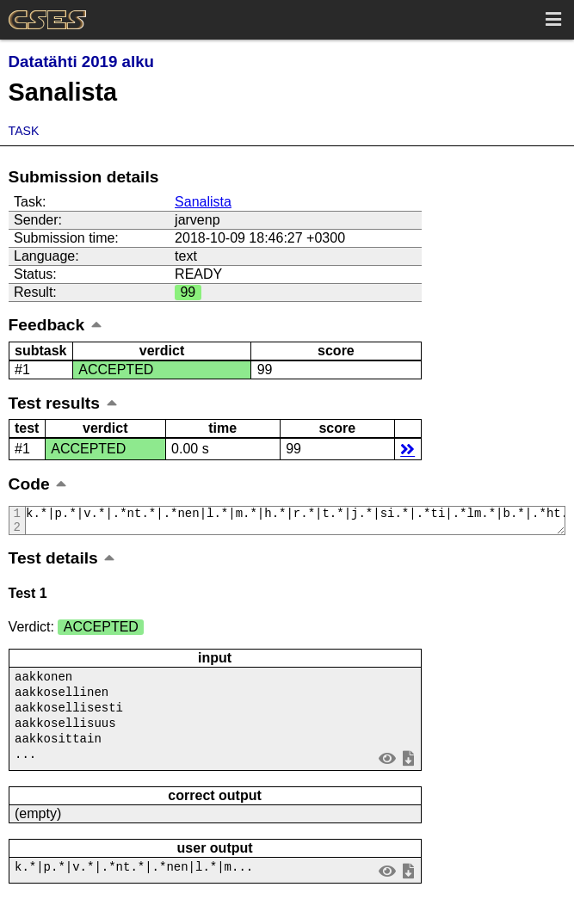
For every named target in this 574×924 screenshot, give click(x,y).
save (408, 767)
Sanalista (203, 202)
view (387, 767)
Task (24, 131)
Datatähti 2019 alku (81, 62)
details (407, 449)
